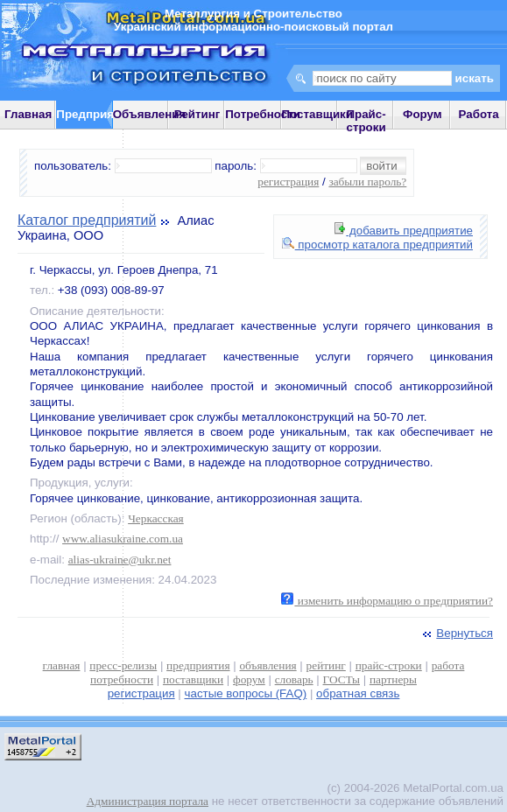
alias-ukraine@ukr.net (120, 560)
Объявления (150, 114)
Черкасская (156, 518)
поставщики (193, 679)
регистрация (288, 182)
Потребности (263, 114)
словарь (294, 679)
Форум (422, 114)
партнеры (393, 679)
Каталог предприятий (87, 220)
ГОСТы (342, 679)
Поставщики (317, 114)
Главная (28, 114)
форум (249, 679)
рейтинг (326, 665)
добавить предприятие (404, 231)
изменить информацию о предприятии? (387, 601)
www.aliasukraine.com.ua (123, 539)
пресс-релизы (123, 665)
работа (448, 665)
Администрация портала (148, 801)
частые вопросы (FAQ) (246, 693)
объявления (268, 665)
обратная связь (358, 693)
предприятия (198, 665)
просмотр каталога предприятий (377, 245)
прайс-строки (389, 665)
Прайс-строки (366, 121)
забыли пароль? (367, 182)
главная (62, 665)
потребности (122, 679)
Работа (479, 114)
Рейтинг (197, 114)
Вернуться (456, 633)
